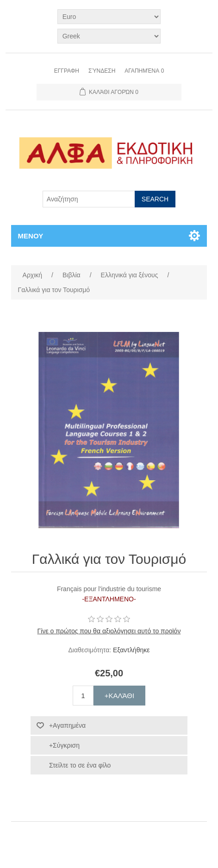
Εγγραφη (67, 71)
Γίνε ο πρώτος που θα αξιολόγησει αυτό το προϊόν (109, 631)
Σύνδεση (102, 71)
